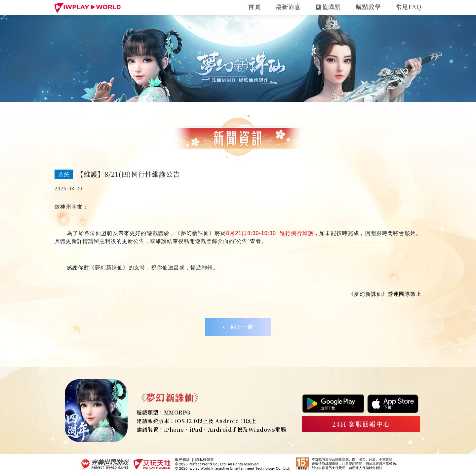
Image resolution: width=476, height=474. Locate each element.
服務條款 (182, 460)
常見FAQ (409, 7)
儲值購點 (328, 7)
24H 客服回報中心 (361, 424)
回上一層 (238, 327)
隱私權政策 (205, 460)
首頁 (255, 7)
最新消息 (288, 7)
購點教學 (368, 7)
